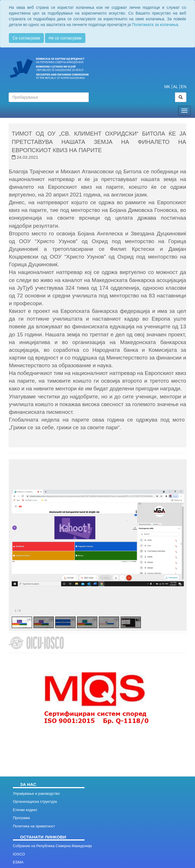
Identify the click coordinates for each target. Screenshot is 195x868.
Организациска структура (35, 802)
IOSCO (19, 854)
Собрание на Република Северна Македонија (52, 846)
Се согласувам (26, 38)
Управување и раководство (36, 793)
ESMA (18, 862)
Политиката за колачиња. (156, 25)
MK (167, 87)
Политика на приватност (34, 826)
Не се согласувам (65, 38)
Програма (21, 818)
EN (184, 87)
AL (176, 87)
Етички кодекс (25, 810)
